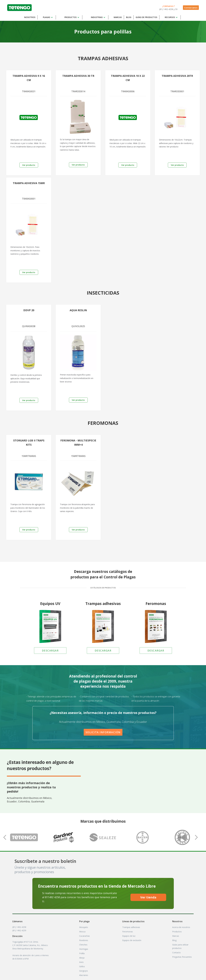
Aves (81, 962)
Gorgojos (84, 971)
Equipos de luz (129, 936)
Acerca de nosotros (181, 927)
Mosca (82, 932)
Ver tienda (148, 897)
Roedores (84, 940)
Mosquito (84, 927)
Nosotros (30, 17)
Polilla (82, 953)
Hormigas (84, 949)
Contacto (176, 953)
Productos (177, 932)
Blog (129, 17)
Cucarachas (84, 936)
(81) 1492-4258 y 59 (168, 9)
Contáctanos (191, 8)
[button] (48, 17)
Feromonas (156, 604)
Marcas (118, 17)
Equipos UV (50, 604)
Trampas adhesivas (103, 604)
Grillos (82, 966)
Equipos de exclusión (132, 940)
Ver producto (29, 165)
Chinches (83, 945)
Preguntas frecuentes (182, 957)
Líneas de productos (133, 921)
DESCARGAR (50, 651)
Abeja (82, 958)
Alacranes (84, 975)
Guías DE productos (146, 17)
